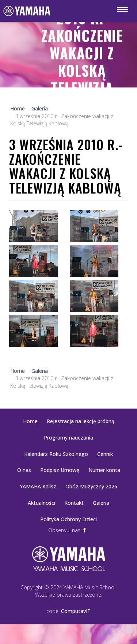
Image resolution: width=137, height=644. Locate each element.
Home (30, 421)
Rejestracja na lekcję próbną (81, 421)
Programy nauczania (68, 438)
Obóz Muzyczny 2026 (91, 486)
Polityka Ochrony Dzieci (68, 519)
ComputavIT (76, 611)
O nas (24, 470)
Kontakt (74, 503)
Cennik (105, 454)
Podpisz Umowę (60, 470)
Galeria (101, 503)
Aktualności (41, 503)
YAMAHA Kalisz (38, 486)
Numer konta (104, 470)
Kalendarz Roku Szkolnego (56, 454)
